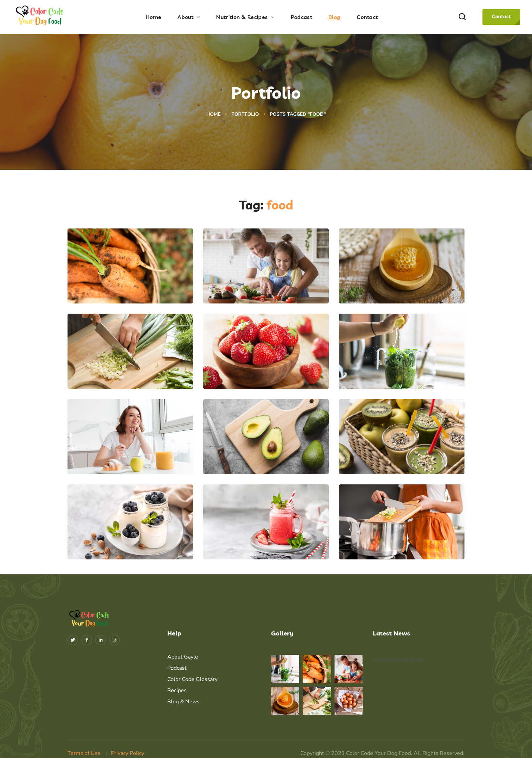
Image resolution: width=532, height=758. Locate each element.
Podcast (177, 668)
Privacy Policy (128, 753)
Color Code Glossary (192, 679)
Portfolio (245, 114)
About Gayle (183, 657)
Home (213, 114)
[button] (462, 17)
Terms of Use (84, 753)
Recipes (177, 690)
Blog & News (183, 702)
